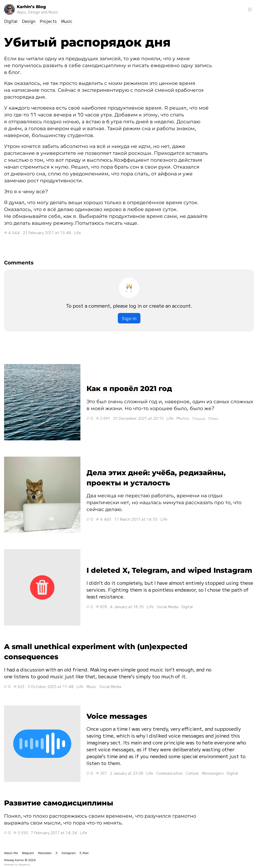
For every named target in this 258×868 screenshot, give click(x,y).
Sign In (129, 318)
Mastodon (45, 853)
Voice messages (42, 744)
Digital (11, 21)
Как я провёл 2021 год (42, 402)
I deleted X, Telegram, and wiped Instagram (42, 587)
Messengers (213, 773)
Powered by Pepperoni (17, 864)
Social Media (168, 607)
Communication (169, 773)
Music (67, 21)
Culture (192, 773)
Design (29, 21)
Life (77, 233)
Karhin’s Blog (31, 9)
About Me (11, 853)
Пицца (199, 418)
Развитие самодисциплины (59, 803)
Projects (48, 21)
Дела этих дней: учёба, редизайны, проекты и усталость (42, 495)
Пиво (213, 418)
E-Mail (84, 853)
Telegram (28, 853)
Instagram (69, 853)
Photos (183, 418)
